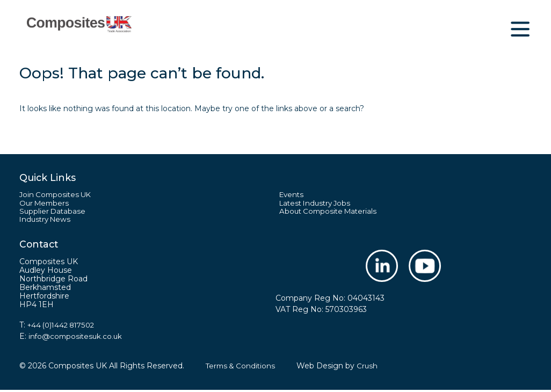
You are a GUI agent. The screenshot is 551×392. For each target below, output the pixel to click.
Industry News (47, 221)
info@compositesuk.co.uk (77, 338)
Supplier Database (53, 213)
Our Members (46, 204)
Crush (371, 368)
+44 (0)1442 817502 (64, 327)
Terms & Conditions (242, 368)
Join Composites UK (57, 195)
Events (292, 195)
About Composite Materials (331, 213)
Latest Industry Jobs (318, 204)
